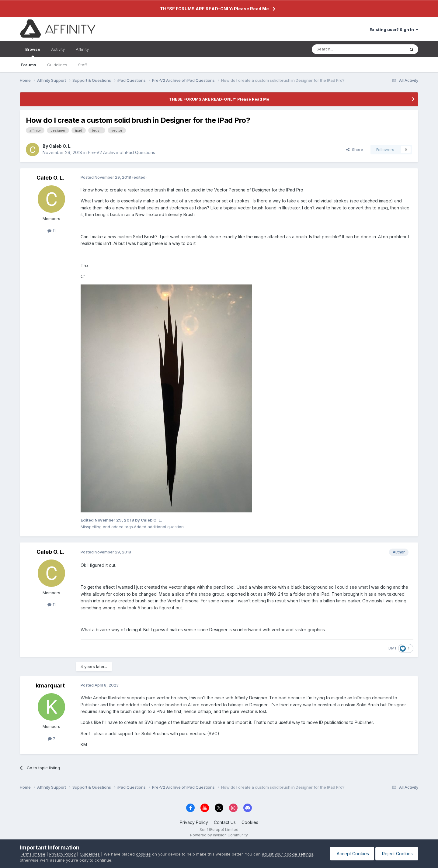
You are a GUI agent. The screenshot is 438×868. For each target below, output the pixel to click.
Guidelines (57, 65)
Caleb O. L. (60, 146)
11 (52, 231)
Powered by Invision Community (219, 835)
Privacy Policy (194, 822)
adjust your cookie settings (288, 854)
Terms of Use (33, 854)
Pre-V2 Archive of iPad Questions (122, 152)
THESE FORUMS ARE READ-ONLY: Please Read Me (214, 9)
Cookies (250, 822)
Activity (58, 49)
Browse (33, 52)
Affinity (82, 49)
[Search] (343, 49)
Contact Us (225, 822)
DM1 (392, 648)
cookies (143, 854)
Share (355, 150)
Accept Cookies (349, 854)
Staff (83, 65)
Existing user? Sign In (394, 29)
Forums (28, 65)
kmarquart (50, 685)
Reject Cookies (396, 854)
